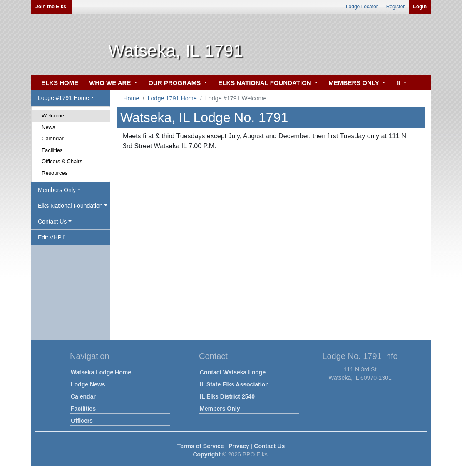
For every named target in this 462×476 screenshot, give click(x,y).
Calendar (53, 138)
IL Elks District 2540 (227, 396)
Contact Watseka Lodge (233, 372)
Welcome (53, 116)
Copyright (206, 454)
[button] (400, 83)
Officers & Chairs (62, 161)
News (48, 127)
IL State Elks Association (234, 384)
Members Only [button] (57, 190)
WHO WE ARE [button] (111, 83)
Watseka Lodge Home (101, 372)
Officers (82, 421)
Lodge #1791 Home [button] (63, 98)
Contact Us (269, 446)
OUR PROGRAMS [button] (175, 83)
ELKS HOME (60, 83)
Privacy (239, 446)
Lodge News (88, 384)
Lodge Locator (362, 7)
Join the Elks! (52, 7)
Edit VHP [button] (52, 237)
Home (131, 98)
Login (420, 7)
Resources (55, 173)
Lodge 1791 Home (172, 98)
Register (396, 7)
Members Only (220, 409)
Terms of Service (201, 446)
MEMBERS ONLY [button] (355, 83)
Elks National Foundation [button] (70, 206)
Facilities (52, 150)
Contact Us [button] (52, 222)
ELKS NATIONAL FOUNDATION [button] (266, 83)
